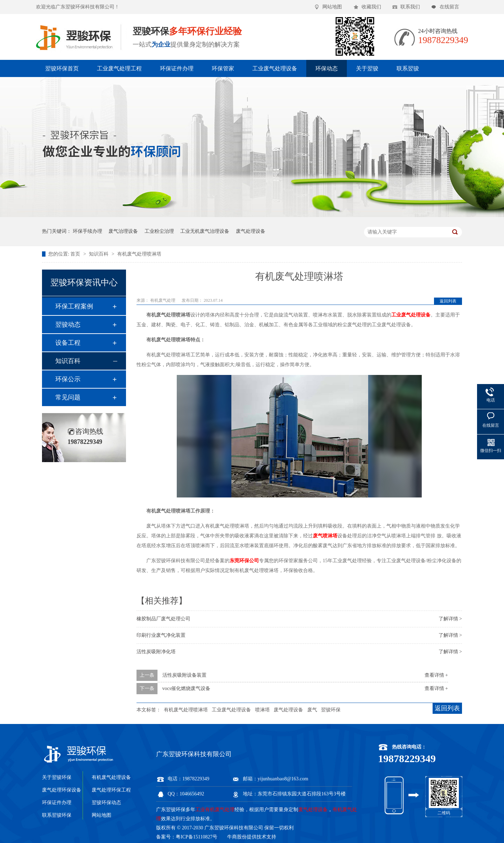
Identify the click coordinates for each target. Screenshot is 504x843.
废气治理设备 (123, 231)
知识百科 (99, 254)
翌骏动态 (68, 325)
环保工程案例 (74, 306)
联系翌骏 (408, 68)
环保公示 (68, 379)
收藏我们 (371, 7)
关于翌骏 (367, 68)
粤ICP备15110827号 (197, 837)
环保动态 (327, 68)
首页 (76, 254)
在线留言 (449, 7)
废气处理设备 (251, 231)
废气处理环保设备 (62, 790)
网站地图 (332, 7)
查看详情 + (436, 675)
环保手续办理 (87, 231)
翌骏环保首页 (62, 68)
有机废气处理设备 (111, 777)
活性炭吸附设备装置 (184, 675)
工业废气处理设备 (275, 68)
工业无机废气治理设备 (205, 231)
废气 (312, 710)
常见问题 (68, 397)
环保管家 (223, 68)
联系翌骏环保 (57, 815)
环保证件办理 (177, 68)
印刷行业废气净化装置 (161, 635)
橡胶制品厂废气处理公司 (163, 619)
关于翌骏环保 (57, 777)
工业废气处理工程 (119, 68)
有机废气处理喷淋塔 (139, 254)
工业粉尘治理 (159, 231)
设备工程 (68, 343)
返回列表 (448, 301)
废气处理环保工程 (111, 790)
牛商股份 (237, 837)
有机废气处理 (163, 300)
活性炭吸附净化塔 (156, 652)
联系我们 (410, 7)
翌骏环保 (331, 710)
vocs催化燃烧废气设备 (187, 688)
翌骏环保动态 (106, 803)
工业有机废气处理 (215, 810)
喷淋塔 (262, 710)
